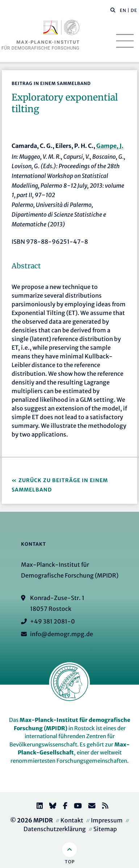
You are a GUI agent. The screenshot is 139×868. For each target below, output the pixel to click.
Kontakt (72, 820)
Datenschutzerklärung (55, 829)
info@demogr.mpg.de (62, 634)
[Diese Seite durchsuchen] (109, 10)
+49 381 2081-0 (52, 621)
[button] (113, 10)
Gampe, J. (110, 146)
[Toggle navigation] (125, 41)
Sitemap (105, 829)
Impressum (107, 820)
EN (123, 10)
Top (70, 862)
